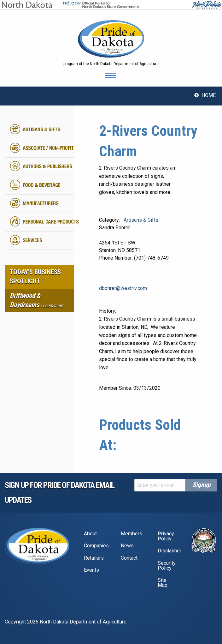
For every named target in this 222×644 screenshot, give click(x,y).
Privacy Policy (166, 536)
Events (91, 570)
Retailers (94, 558)
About (90, 534)
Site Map (163, 583)
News (127, 546)
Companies (95, 546)
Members (131, 534)
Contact (129, 558)
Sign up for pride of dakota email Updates (60, 493)
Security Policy (167, 566)
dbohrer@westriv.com (123, 288)
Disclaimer (169, 551)
